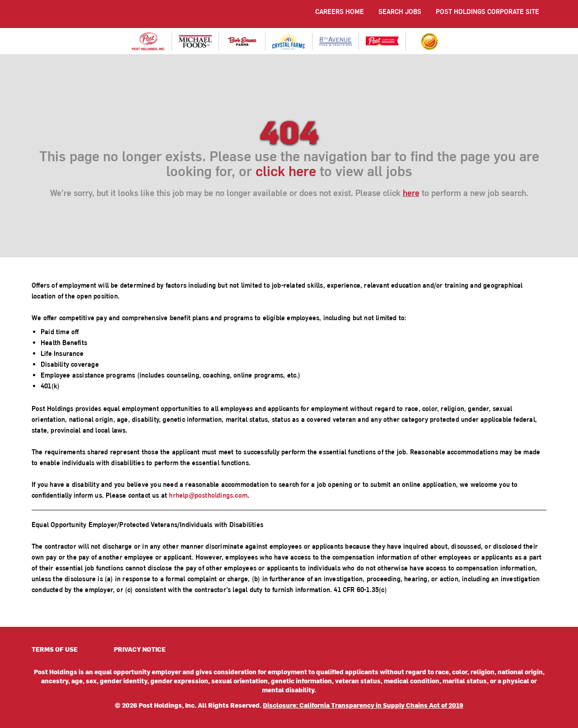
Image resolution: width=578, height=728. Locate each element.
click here (286, 170)
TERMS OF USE (55, 649)
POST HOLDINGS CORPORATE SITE (487, 12)
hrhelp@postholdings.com (208, 495)
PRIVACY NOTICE (140, 649)
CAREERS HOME (340, 12)
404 (289, 130)
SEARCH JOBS (400, 12)
